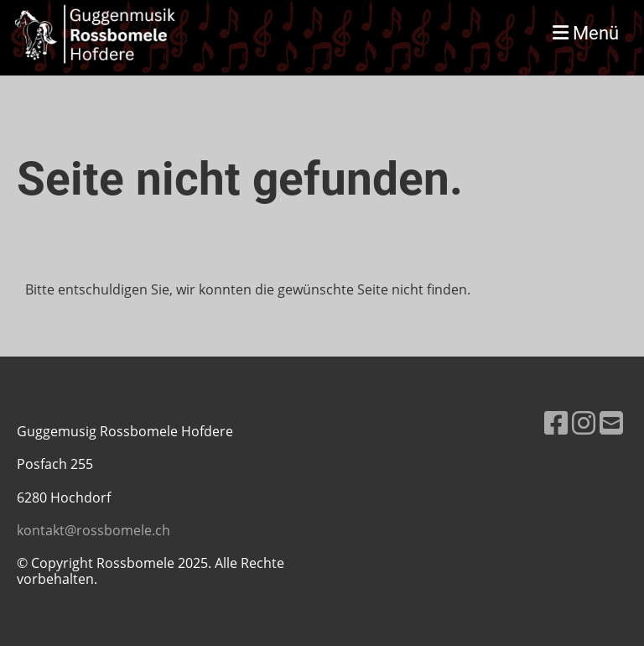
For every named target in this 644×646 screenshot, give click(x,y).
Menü (586, 33)
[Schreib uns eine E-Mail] (611, 422)
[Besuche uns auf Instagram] (584, 422)
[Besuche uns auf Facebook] (556, 422)
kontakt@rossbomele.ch (93, 530)
